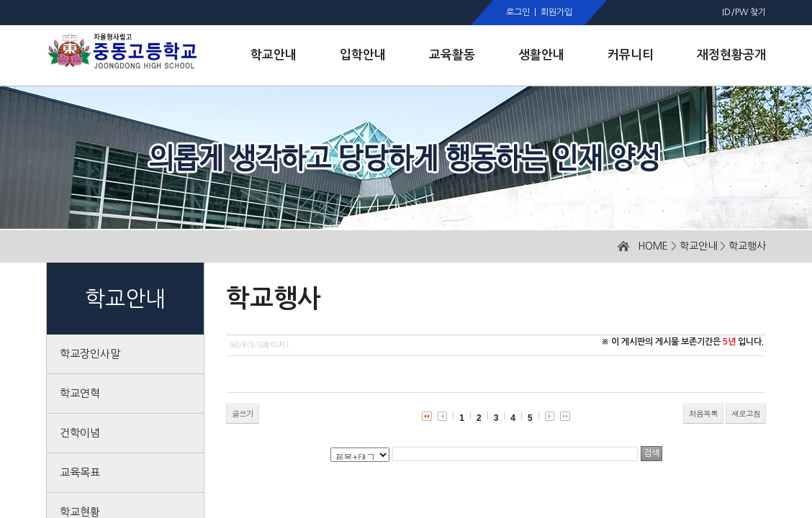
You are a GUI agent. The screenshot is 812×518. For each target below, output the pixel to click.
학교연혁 (80, 393)
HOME (653, 246)
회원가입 (556, 12)
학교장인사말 (90, 354)
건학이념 (80, 433)
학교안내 (698, 246)
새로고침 (746, 413)
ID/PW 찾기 (744, 12)
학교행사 (747, 246)
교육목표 (80, 472)
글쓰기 (243, 413)
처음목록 (703, 413)
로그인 (518, 12)
